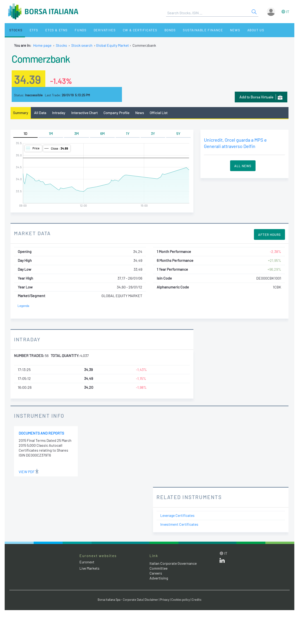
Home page (42, 45)
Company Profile (118, 113)
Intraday (59, 113)
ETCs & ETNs (51, 30)
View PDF (29, 472)
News (220, 30)
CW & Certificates (130, 30)
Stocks (14, 30)
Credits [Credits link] (198, 600)
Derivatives (95, 30)
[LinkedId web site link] (222, 561)
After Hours (269, 235)
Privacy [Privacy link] (166, 600)
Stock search (82, 45)
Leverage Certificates (178, 516)
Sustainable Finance (189, 30)
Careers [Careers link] (156, 573)
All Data (41, 113)
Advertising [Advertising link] (159, 578)
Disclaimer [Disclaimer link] (152, 600)
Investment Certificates (180, 524)
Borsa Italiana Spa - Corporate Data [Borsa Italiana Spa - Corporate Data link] (120, 600)
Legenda (23, 306)
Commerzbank (42, 58)
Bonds (158, 30)
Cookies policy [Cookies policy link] (182, 600)
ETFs (30, 30)
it (288, 12)
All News (243, 166)
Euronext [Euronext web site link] (87, 562)
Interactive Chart (85, 113)
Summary (21, 113)
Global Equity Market (113, 45)
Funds (73, 30)
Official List (161, 113)
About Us (239, 30)
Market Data (33, 233)
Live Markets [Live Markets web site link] (90, 568)
